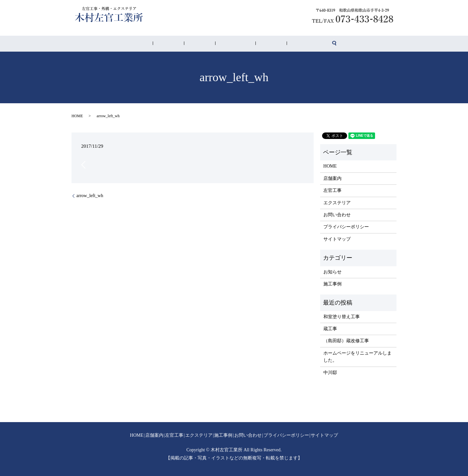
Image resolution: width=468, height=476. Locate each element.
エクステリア (231, 44)
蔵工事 (330, 329)
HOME (171, 44)
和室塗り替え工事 (342, 317)
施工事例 (255, 44)
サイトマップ (337, 239)
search (299, 44)
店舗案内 (188, 44)
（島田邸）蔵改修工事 (346, 341)
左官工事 (208, 44)
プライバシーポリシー (346, 227)
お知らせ (332, 272)
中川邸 (330, 373)
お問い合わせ (278, 44)
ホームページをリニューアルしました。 (357, 357)
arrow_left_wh (90, 196)
